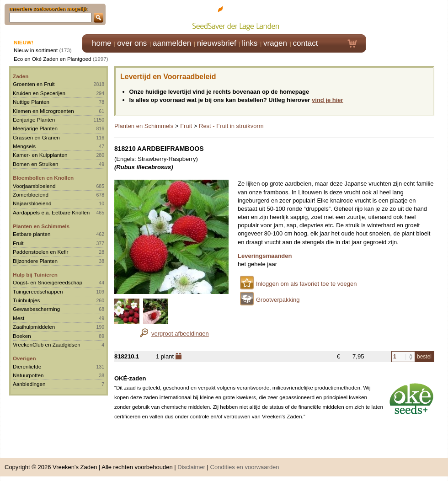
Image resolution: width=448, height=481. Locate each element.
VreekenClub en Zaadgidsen (47, 345)
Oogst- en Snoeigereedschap (48, 282)
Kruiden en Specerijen (39, 93)
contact (306, 43)
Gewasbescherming (36, 309)
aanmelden (172, 43)
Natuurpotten (28, 375)
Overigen (24, 358)
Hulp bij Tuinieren (35, 275)
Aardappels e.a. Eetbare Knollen (51, 212)
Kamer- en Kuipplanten (40, 155)
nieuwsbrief (217, 43)
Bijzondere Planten (35, 261)
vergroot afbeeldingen (180, 334)
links (250, 43)
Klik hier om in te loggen (407, 17)
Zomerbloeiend (31, 195)
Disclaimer (191, 467)
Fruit (18, 243)
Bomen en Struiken (35, 164)
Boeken (22, 336)
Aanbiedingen (29, 384)
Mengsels (24, 146)
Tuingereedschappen (38, 291)
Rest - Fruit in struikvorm (231, 126)
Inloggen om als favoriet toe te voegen (306, 284)
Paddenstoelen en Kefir (41, 252)
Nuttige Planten (31, 102)
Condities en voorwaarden (245, 467)
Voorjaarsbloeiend (34, 186)
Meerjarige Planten (35, 128)
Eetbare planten (32, 234)
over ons (132, 43)
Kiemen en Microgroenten (43, 111)
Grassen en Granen (36, 137)
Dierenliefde (27, 366)
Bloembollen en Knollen (43, 178)
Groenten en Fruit (34, 84)
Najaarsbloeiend (32, 203)
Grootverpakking (278, 300)
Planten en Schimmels (41, 226)
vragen (275, 43)
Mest (19, 318)
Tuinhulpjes (26, 300)
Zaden (21, 76)
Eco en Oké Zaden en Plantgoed (53, 59)
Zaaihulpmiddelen (34, 327)
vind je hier (328, 100)
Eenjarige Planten (34, 120)
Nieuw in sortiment (36, 50)
